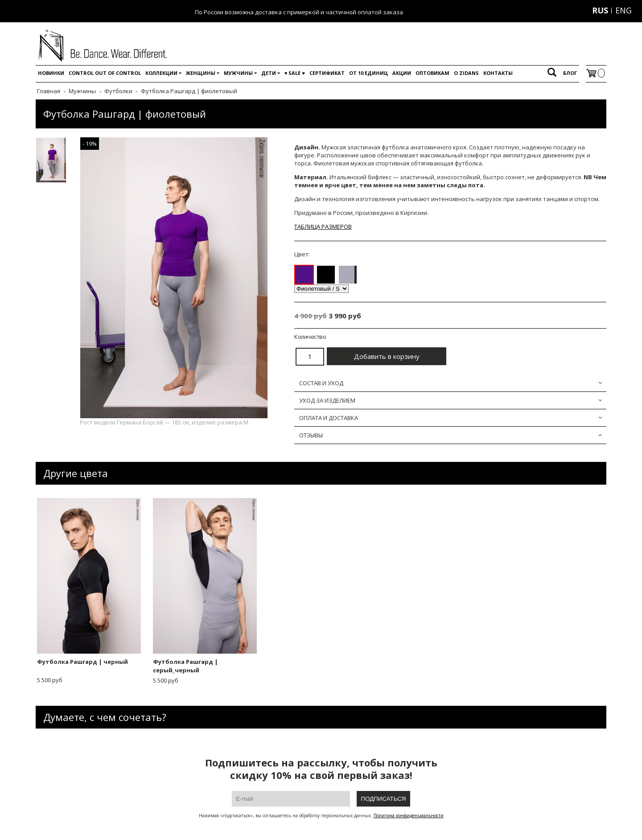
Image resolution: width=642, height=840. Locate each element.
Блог (570, 73)
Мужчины (238, 73)
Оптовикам (432, 73)
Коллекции (161, 73)
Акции (402, 73)
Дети (269, 73)
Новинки (51, 73)
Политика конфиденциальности (409, 815)
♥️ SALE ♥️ (295, 73)
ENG (623, 10)
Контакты (498, 73)
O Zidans (466, 73)
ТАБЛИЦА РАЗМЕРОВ (323, 226)
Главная (49, 91)
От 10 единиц (368, 73)
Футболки (118, 91)
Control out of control (105, 73)
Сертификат (327, 73)
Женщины (201, 73)
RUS (600, 10)
